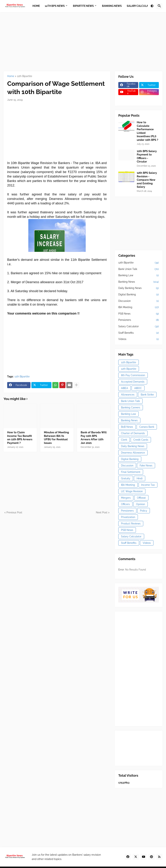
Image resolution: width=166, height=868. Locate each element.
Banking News (139, 282)
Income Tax (148, 485)
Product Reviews (131, 524)
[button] (152, 6)
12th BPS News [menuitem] (55, 6)
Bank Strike (147, 395)
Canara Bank (147, 427)
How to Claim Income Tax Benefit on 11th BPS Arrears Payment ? (20, 438)
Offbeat (141, 498)
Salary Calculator (139, 327)
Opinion (141, 504)
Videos (139, 339)
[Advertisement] (83, 42)
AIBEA (124, 388)
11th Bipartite (25, 76)
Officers (125, 504)
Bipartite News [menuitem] (83, 6)
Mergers (126, 498)
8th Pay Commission (133, 375)
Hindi (140, 478)
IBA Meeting (139, 307)
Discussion (139, 301)
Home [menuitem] (36, 6)
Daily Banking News (139, 288)
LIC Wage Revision (132, 491)
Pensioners (139, 320)
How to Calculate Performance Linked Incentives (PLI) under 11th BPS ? (147, 131)
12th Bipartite (139, 263)
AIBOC (138, 388)
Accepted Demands (133, 382)
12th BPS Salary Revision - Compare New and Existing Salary (147, 180)
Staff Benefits (139, 333)
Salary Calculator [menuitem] (140, 6)
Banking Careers (131, 407)
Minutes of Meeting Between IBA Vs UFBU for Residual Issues (56, 438)
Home (11, 76)
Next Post (102, 512)
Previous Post (14, 512)
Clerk (124, 440)
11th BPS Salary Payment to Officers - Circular (147, 156)
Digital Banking (139, 295)
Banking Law (139, 275)
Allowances (128, 395)
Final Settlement (131, 472)
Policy (144, 511)
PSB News (139, 314)
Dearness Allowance (133, 453)
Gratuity (126, 478)
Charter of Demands (133, 433)
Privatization (128, 517)
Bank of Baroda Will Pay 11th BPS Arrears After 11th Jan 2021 (94, 438)
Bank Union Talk (139, 269)
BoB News (127, 427)
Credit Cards (141, 440)
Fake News (146, 466)
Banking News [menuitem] (112, 6)
